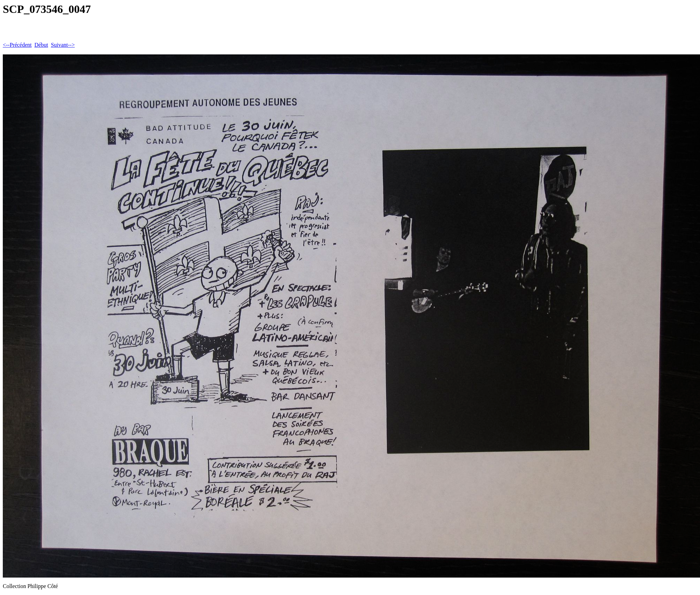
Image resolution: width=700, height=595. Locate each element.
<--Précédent (17, 45)
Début (41, 45)
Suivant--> (63, 45)
